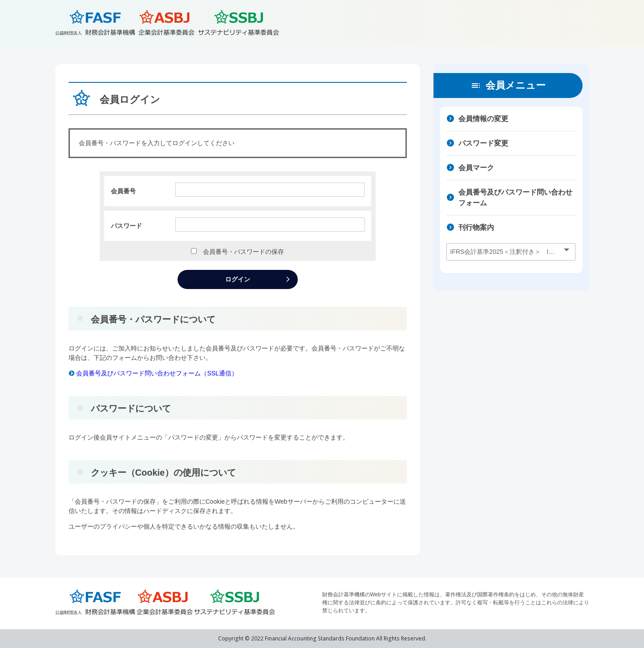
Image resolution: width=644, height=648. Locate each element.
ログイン (238, 279)
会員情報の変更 (483, 119)
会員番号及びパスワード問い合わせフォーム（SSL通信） (153, 373)
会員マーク (476, 168)
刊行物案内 (476, 227)
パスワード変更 (483, 143)
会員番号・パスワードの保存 (240, 252)
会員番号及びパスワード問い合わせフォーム (515, 198)
